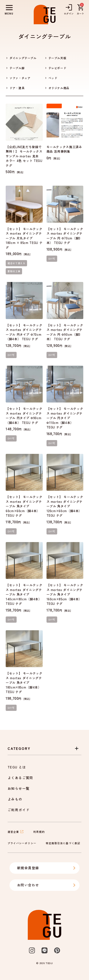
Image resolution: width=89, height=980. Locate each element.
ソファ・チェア (20, 78)
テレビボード (57, 68)
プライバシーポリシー (22, 843)
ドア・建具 (17, 88)
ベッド (53, 78)
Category (44, 748)
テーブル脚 (17, 68)
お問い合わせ (46, 885)
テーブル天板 (57, 58)
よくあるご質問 (20, 778)
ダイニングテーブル (23, 58)
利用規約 (39, 832)
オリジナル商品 (59, 88)
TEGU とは (17, 767)
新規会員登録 (46, 868)
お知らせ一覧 (19, 788)
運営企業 (16, 832)
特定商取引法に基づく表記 (63, 843)
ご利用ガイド (19, 810)
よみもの (15, 799)
